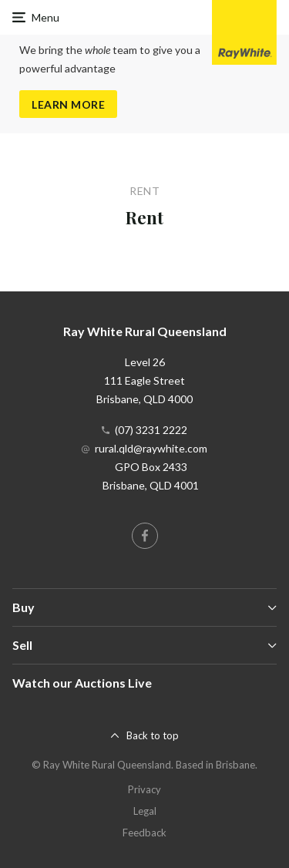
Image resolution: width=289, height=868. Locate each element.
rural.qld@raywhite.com (151, 448)
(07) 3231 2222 (151, 430)
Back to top (153, 735)
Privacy (144, 789)
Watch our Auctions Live (82, 683)
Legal (145, 811)
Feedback (144, 833)
